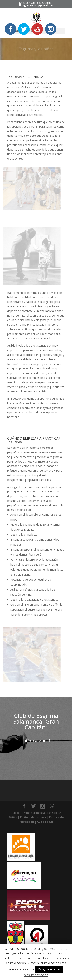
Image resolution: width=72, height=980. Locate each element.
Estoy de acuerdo (49, 969)
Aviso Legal (45, 822)
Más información (36, 975)
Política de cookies (33, 817)
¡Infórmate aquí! (36, 741)
